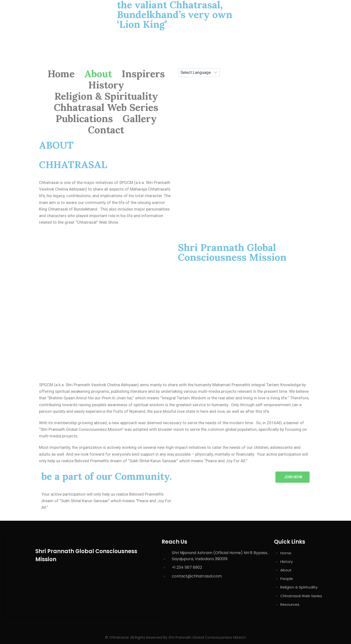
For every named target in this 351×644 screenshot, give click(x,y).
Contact (106, 130)
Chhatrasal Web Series (106, 107)
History (106, 85)
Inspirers (143, 74)
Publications (84, 119)
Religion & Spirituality (106, 96)
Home (61, 74)
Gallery (140, 119)
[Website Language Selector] (199, 73)
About (98, 74)
